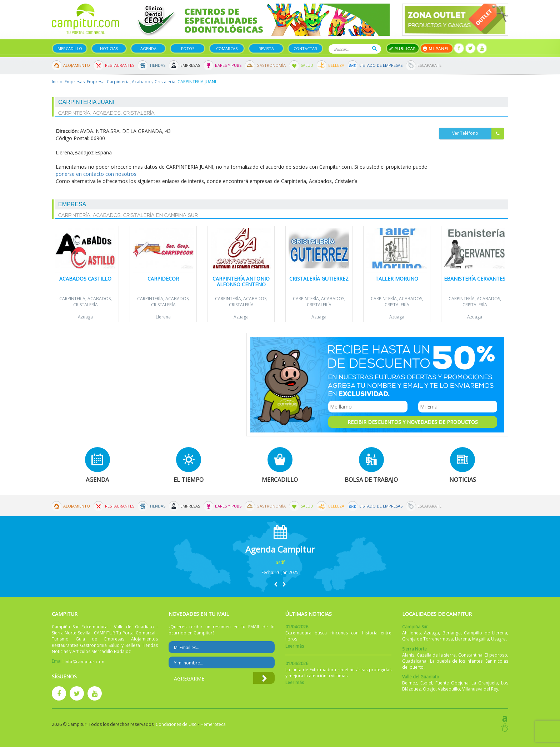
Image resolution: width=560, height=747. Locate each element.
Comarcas (227, 48)
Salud (307, 65)
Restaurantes (120, 65)
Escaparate (429, 65)
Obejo (429, 689)
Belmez (410, 683)
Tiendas (157, 65)
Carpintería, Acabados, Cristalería (141, 82)
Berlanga (452, 633)
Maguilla (481, 639)
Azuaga (85, 317)
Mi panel (437, 48)
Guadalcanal (415, 661)
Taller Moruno (397, 279)
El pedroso (496, 655)
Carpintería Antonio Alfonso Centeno (241, 281)
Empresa (96, 82)
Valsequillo (449, 689)
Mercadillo (70, 48)
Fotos (188, 48)
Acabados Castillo (85, 279)
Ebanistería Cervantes (475, 279)
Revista (266, 48)
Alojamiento (77, 65)
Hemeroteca (213, 724)
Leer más (295, 646)
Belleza (336, 65)
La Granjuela (485, 683)
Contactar (305, 48)
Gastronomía (271, 65)
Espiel (426, 683)
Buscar (374, 48)
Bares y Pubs (228, 65)
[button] (276, 584)
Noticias (109, 48)
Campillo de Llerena (486, 633)
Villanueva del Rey (480, 689)
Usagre (498, 639)
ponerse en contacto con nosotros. (97, 174)
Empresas (190, 65)
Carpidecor (163, 279)
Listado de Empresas (381, 65)
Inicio (57, 82)
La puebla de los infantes (456, 661)
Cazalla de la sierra (436, 655)
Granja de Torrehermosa (427, 639)
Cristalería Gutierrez (319, 279)
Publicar (403, 48)
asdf (280, 562)
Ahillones (411, 633)
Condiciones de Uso (176, 724)
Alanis (408, 655)
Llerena (163, 317)
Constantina (470, 655)
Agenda (148, 48)
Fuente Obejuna (452, 683)
